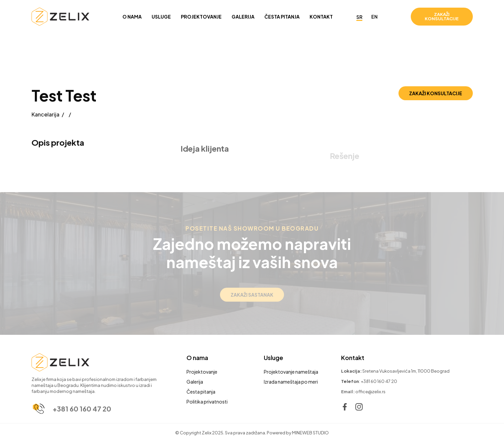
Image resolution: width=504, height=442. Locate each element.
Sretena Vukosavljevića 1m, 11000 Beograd (406, 371)
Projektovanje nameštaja (291, 372)
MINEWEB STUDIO (310, 433)
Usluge (273, 358)
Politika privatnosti (207, 402)
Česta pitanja (201, 392)
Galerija (195, 382)
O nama (197, 358)
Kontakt (353, 358)
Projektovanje (202, 372)
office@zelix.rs (370, 392)
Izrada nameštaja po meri (291, 382)
